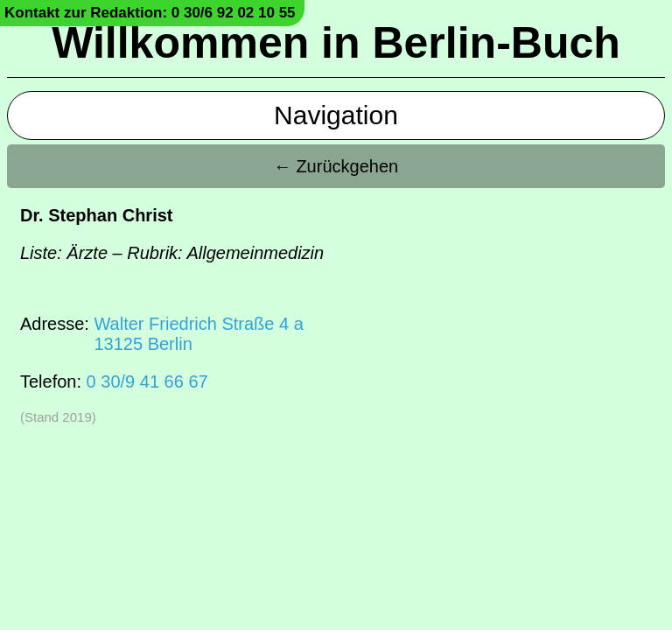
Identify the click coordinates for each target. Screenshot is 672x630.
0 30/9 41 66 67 (147, 381)
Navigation (336, 115)
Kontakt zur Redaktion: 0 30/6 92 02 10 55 (150, 13)
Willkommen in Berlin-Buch (336, 43)
